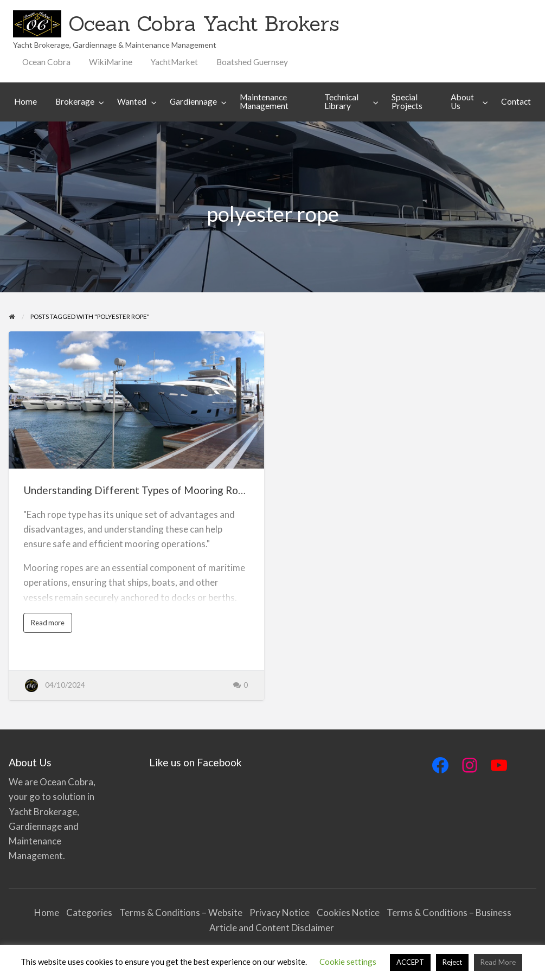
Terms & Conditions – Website (181, 912)
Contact (516, 101)
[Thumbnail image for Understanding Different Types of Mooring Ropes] (136, 400)
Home (25, 101)
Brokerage (75, 101)
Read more (50, 625)
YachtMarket (174, 62)
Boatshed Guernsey (252, 62)
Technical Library (341, 101)
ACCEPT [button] (410, 962)
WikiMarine (111, 62)
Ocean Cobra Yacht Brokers (204, 23)
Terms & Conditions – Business (449, 912)
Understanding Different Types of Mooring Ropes (139, 490)
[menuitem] (46, 62)
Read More (498, 962)
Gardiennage (193, 101)
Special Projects (407, 101)
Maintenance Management (264, 101)
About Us (462, 101)
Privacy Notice (280, 912)
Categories (89, 912)
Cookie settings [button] (348, 962)
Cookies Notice (348, 912)
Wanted (132, 101)
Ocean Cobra (46, 62)
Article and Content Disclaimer (272, 928)
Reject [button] (452, 962)
